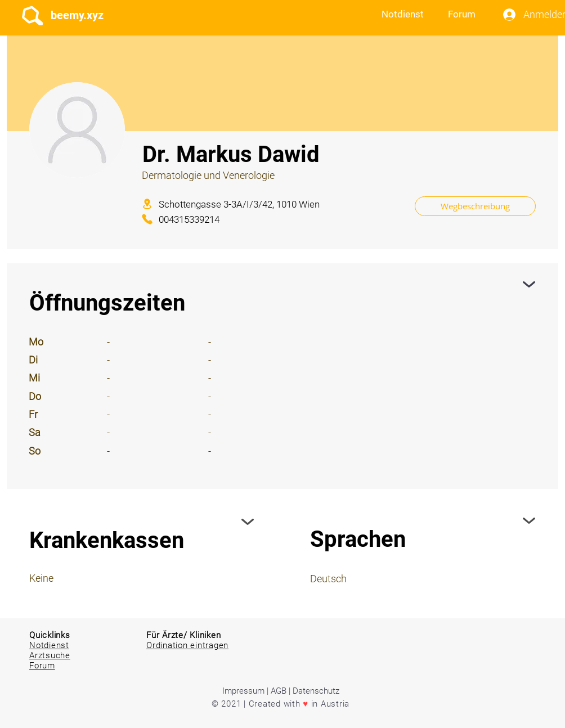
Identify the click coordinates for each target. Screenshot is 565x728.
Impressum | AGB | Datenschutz (281, 691)
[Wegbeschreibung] (475, 206)
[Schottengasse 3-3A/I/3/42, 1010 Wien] (270, 204)
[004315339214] (202, 219)
